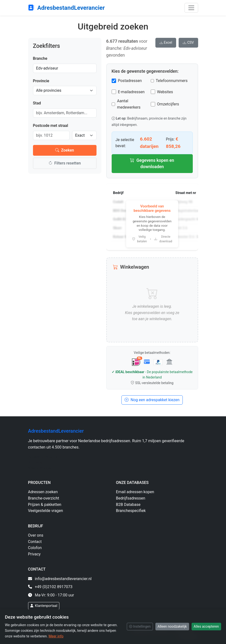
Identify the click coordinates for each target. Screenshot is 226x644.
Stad (37, 103)
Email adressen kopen (135, 492)
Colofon (35, 548)
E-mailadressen (131, 92)
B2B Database (128, 505)
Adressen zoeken (43, 492)
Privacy (34, 554)
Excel (166, 43)
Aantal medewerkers (129, 104)
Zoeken (65, 150)
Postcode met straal (51, 126)
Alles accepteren (206, 626)
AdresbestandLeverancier (66, 8)
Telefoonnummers (172, 81)
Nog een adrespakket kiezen (152, 400)
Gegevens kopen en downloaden (152, 164)
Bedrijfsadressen (131, 498)
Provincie (41, 81)
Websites (165, 92)
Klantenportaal (44, 606)
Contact (35, 542)
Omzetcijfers (168, 104)
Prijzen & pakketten (45, 505)
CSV (188, 43)
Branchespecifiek (131, 511)
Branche (40, 58)
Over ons (36, 535)
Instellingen (140, 626)
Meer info (56, 636)
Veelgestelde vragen (46, 511)
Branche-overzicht (44, 498)
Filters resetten (65, 163)
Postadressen (130, 81)
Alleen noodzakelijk (172, 626)
